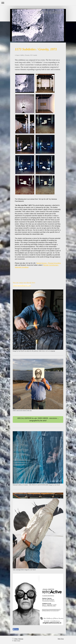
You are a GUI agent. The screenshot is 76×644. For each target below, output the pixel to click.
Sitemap (21, 639)
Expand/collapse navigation (38, 3)
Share (16, 629)
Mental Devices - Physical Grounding (49, 263)
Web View (61, 639)
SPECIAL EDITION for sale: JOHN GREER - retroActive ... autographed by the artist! (38, 419)
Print (15, 639)
